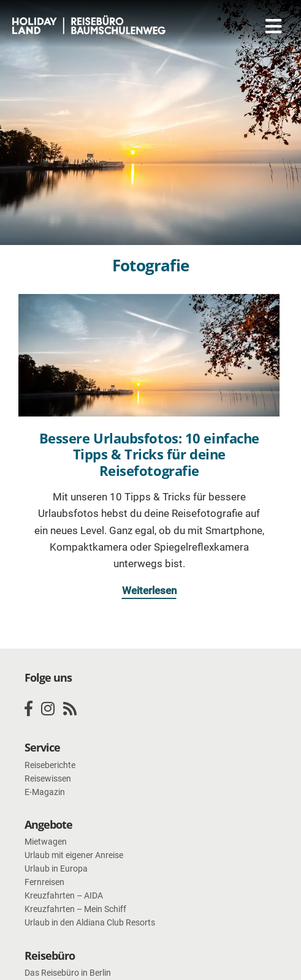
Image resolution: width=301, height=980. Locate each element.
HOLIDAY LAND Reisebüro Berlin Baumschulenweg (89, 26)
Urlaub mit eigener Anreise (74, 855)
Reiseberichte (50, 765)
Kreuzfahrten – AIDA (64, 895)
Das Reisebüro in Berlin (68, 973)
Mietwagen (46, 842)
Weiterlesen (149, 590)
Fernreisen (44, 882)
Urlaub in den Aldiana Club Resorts (90, 922)
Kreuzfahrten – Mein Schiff (75, 909)
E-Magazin (45, 792)
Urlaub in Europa (56, 869)
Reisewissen (48, 778)
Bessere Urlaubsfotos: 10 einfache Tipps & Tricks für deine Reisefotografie (149, 454)
